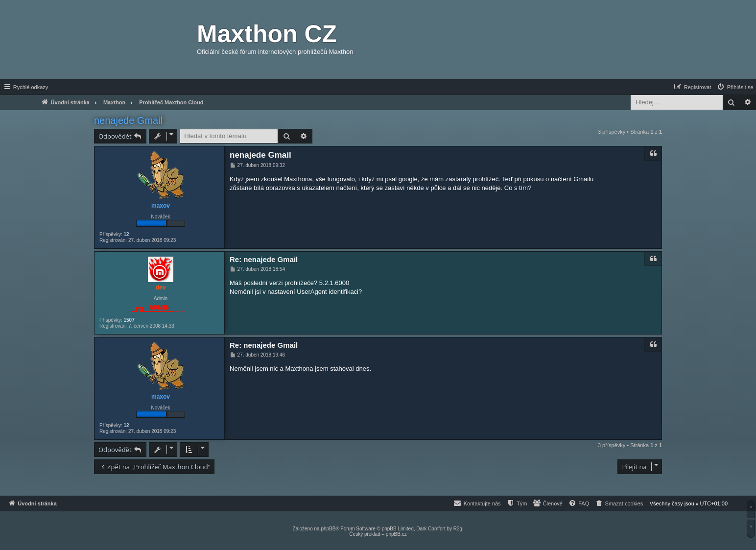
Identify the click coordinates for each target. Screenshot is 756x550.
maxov (161, 206)
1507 (129, 320)
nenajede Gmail (128, 120)
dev (161, 287)
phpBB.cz (396, 534)
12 (126, 234)
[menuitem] (735, 87)
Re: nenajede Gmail (264, 259)
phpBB (328, 529)
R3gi (459, 529)
